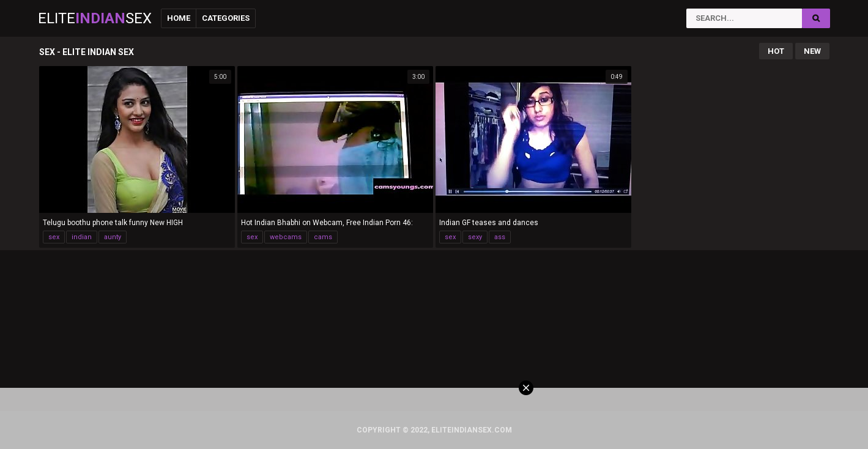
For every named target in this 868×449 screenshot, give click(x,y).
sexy (475, 237)
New (812, 51)
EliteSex (95, 18)
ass (500, 237)
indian (82, 237)
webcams (286, 237)
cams (323, 237)
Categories (226, 18)
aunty (113, 237)
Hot (776, 51)
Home (179, 18)
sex (54, 237)
